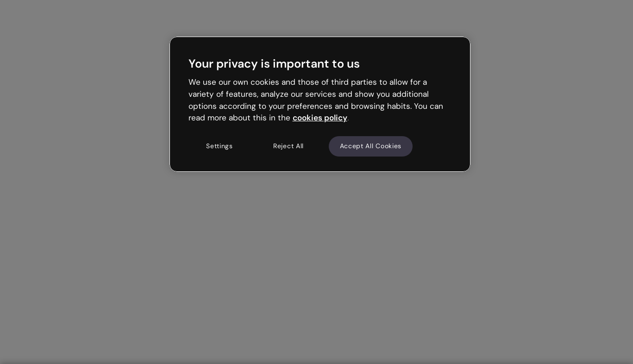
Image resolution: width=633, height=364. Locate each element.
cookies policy (320, 118)
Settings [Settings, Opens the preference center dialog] (219, 146)
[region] (320, 104)
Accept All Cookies (371, 146)
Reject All (288, 146)
